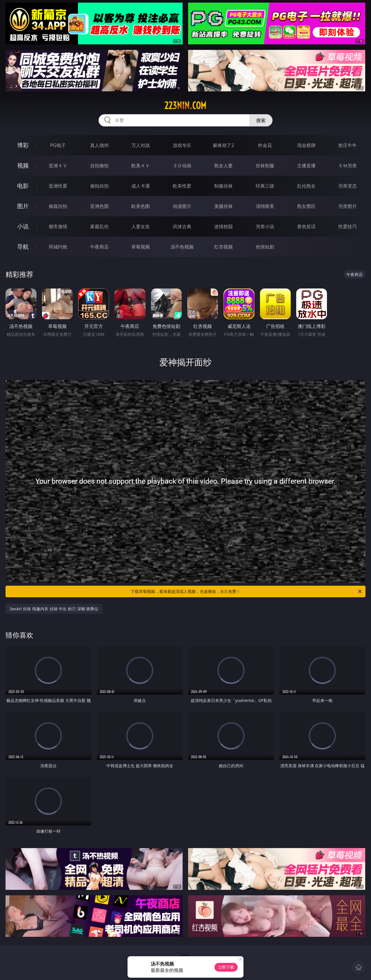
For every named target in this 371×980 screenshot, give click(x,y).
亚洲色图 (99, 206)
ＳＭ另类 (348, 166)
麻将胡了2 (223, 145)
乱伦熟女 (306, 186)
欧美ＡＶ (141, 166)
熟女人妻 (223, 166)
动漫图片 (182, 206)
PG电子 (58, 145)
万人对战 (141, 145)
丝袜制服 (265, 166)
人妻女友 (141, 226)
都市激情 (58, 226)
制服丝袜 (223, 186)
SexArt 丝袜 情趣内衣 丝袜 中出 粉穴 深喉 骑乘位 (54, 609)
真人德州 (99, 145)
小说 (23, 226)
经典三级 (265, 186)
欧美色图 (141, 206)
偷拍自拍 (99, 186)
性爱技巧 (348, 226)
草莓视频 (141, 247)
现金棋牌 (306, 145)
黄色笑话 (306, 226)
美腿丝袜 (223, 206)
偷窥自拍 (58, 206)
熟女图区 (306, 206)
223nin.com (185, 106)
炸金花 (265, 145)
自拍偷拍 (99, 166)
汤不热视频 (182, 247)
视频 (23, 165)
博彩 (23, 145)
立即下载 (226, 967)
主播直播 (306, 166)
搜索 (261, 120)
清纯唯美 (265, 206)
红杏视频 (223, 247)
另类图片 (348, 206)
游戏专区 (182, 145)
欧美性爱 (182, 186)
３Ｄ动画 (182, 166)
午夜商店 (99, 247)
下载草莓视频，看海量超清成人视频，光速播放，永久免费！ (247, 591)
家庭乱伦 (99, 226)
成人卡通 (141, 186)
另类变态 (348, 186)
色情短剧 (265, 247)
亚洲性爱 (58, 186)
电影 (23, 186)
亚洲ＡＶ (58, 166)
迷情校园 (223, 226)
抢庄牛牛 (348, 145)
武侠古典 (182, 226)
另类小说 (265, 226)
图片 (23, 206)
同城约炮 (58, 247)
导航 (23, 247)
